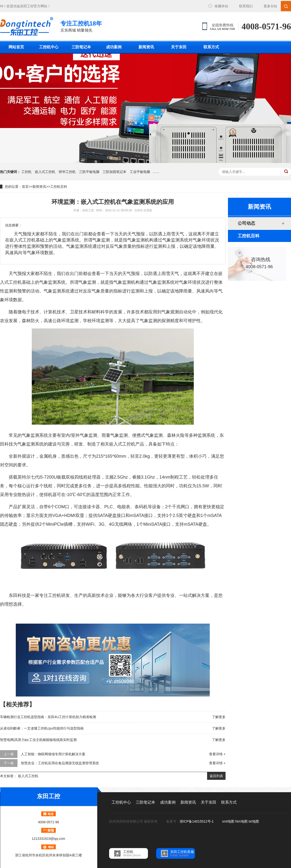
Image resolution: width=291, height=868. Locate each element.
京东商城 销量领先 (81, 26)
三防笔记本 (81, 47)
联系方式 (211, 47)
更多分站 (270, 6)
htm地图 (241, 821)
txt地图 (254, 821)
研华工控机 (67, 172)
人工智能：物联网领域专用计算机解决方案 (53, 754)
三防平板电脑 (89, 172)
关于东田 (179, 47)
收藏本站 (221, 6)
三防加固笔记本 (114, 172)
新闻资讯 (146, 47)
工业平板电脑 (140, 172)
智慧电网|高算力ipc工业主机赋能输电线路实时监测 (38, 740)
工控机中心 (49, 47)
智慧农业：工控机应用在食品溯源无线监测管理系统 (60, 763)
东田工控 (27, 6)
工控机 (26, 172)
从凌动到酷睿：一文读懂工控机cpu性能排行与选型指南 (42, 728)
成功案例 (114, 47)
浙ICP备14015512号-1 (197, 821)
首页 (25, 187)
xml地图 (228, 821)
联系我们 (246, 6)
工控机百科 (59, 187)
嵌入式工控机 (45, 172)
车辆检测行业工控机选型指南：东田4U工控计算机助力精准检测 (48, 717)
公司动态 (246, 223)
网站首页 (16, 47)
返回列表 (216, 776)
